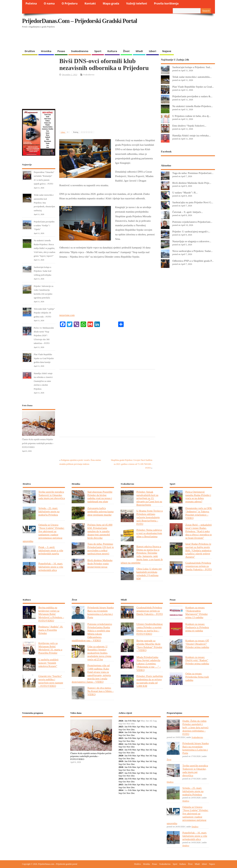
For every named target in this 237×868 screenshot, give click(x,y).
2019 (121, 761)
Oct (124, 729)
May (143, 727)
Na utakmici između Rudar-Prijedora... (193, 106)
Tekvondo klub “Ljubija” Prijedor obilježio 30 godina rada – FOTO (44, 313)
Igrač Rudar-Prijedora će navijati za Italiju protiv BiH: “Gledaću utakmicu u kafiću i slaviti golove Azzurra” (198, 550)
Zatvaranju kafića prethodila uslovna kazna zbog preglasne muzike (100, 511)
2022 (121, 744)
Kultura (112, 51)
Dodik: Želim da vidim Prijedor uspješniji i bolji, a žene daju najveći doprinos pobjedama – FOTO (195, 727)
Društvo (30, 51)
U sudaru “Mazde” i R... (185, 192)
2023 (121, 738)
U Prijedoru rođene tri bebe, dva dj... (191, 116)
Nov (128, 729)
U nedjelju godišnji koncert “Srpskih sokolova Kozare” (48, 663)
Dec (133, 729)
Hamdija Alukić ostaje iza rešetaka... (191, 135)
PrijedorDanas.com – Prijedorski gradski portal (79, 21)
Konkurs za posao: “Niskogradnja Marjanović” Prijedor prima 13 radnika (196, 612)
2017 (121, 773)
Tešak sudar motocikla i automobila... (192, 77)
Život (126, 51)
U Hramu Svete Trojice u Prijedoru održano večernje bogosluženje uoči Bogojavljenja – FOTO (150, 517)
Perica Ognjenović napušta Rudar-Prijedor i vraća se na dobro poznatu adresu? (198, 497)
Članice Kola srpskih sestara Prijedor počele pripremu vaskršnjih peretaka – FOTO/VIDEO (38, 443)
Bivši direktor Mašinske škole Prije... (192, 183)
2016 (121, 779)
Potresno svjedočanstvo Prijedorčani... (192, 222)
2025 (121, 727)
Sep (120, 729)
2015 (121, 784)
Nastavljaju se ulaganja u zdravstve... (192, 241)
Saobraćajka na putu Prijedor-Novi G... (193, 202)
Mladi (139, 51)
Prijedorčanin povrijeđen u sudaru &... (192, 96)
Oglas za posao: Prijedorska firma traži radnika (197, 677)
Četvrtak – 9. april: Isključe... (188, 212)
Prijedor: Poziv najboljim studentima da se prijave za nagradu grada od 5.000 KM (150, 681)
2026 (121, 721)
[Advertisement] (148, 39)
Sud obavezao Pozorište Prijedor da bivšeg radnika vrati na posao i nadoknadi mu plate (100, 497)
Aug (155, 727)
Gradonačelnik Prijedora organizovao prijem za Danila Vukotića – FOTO (199, 566)
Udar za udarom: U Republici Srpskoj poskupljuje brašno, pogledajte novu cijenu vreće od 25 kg (99, 653)
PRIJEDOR (43, 732)
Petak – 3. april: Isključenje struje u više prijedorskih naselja (51, 550)
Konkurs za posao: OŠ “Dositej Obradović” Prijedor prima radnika (197, 644)
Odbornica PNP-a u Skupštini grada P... (193, 261)
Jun (147, 727)
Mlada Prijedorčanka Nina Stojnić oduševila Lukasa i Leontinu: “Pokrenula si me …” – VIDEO (149, 664)
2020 (121, 756)
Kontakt (90, 3)
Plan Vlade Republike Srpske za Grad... (193, 87)
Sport (98, 51)
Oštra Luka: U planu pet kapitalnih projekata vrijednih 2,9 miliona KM (149, 574)
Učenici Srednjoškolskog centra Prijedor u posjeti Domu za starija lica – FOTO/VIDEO (150, 629)
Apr (138, 721)
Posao (61, 51)
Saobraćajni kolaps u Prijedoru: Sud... (192, 67)
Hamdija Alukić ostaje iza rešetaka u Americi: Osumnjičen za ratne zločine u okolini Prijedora (43, 381)
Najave (167, 51)
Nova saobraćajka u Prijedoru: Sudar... (192, 251)
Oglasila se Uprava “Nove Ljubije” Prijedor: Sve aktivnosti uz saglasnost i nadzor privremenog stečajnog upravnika (44, 533)
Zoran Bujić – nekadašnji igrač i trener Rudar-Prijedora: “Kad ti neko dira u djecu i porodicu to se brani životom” (199, 531)
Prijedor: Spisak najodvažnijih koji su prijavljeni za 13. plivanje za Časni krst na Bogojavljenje (149, 498)
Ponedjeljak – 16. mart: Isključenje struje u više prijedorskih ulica (51, 567)
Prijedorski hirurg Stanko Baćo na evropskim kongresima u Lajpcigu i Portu (101, 612)
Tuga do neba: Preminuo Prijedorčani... (193, 173)
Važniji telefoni (137, 3)
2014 (121, 790)
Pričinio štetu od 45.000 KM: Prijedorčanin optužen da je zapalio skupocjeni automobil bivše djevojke (100, 531)
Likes (65, 132)
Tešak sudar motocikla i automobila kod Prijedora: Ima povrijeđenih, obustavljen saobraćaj (44, 203)
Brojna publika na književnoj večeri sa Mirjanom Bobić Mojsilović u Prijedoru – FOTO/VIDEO (51, 614)
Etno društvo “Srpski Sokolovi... (189, 126)
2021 (121, 750)
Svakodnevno (80, 51)
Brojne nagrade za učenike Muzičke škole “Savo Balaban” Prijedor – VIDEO (149, 645)
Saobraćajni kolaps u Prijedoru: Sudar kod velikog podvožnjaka (42, 271)
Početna (31, 3)
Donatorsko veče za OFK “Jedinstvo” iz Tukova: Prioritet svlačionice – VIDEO (199, 513)
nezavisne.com (67, 315)
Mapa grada (111, 3)
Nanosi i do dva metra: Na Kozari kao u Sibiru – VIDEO (100, 691)
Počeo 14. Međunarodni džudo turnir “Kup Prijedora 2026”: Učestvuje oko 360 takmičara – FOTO (44, 336)
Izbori (152, 51)
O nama (49, 3)
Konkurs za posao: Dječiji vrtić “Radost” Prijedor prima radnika (197, 660)
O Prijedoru (70, 3)
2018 (121, 767)
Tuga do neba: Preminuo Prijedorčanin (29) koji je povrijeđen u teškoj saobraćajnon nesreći (101, 549)
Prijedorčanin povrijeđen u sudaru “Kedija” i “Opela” (44, 226)
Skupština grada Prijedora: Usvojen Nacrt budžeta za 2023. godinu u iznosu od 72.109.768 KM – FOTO (132, 464)
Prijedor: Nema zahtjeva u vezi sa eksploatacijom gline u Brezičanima (149, 533)
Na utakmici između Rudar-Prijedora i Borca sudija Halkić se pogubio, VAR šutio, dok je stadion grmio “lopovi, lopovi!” (45, 248)
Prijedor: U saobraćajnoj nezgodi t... (191, 231)
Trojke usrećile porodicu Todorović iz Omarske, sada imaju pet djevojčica (52, 495)
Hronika (46, 51)
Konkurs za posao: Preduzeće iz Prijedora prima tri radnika (197, 627)
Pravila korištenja (166, 3)
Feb (130, 721)
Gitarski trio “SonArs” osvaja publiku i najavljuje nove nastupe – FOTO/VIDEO (51, 681)
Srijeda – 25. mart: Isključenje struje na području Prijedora (49, 511)
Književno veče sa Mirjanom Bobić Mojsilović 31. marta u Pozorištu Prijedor (50, 648)
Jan (126, 721)
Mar (134, 721)
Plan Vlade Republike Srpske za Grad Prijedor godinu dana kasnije (44, 358)
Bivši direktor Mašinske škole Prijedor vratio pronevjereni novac (100, 563)
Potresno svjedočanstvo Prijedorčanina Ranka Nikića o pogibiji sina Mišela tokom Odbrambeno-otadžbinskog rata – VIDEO (92, 632)
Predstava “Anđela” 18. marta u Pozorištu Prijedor (51, 630)
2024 (121, 732)
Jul (151, 727)
